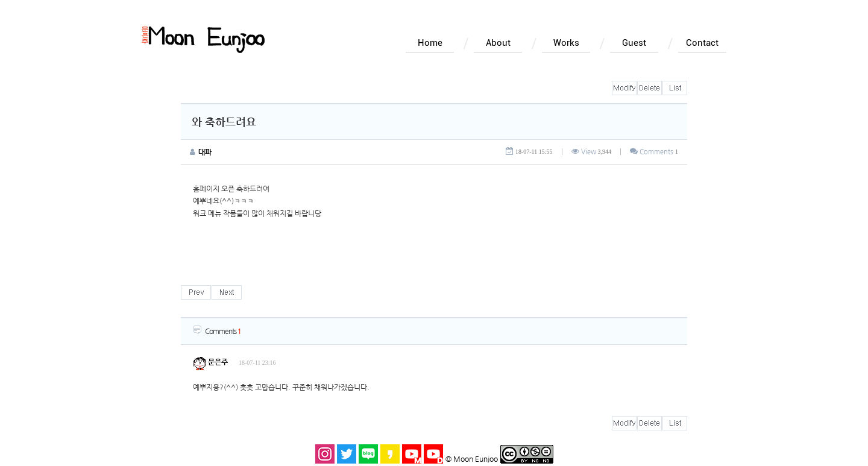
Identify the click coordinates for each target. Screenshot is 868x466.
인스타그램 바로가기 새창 (325, 454)
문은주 (210, 362)
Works (566, 43)
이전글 (196, 292)
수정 (624, 88)
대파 (205, 152)
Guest (634, 43)
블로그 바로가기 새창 (368, 454)
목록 (675, 88)
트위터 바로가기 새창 (347, 454)
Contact (702, 43)
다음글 (227, 292)
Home (430, 43)
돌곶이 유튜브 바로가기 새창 (433, 454)
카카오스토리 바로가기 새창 (390, 454)
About (498, 43)
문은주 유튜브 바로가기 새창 (412, 454)
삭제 (649, 88)
